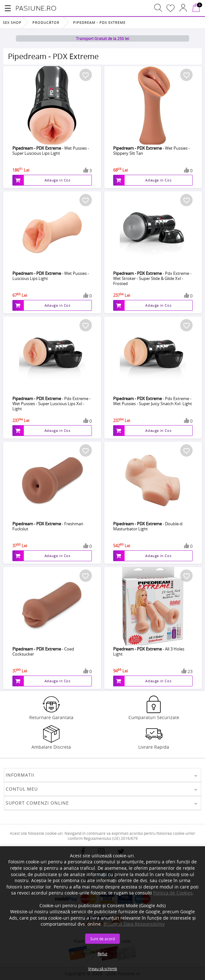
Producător (46, 22)
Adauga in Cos (58, 180)
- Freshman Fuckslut (48, 526)
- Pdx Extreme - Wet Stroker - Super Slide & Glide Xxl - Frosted (152, 278)
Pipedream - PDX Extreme (99, 22)
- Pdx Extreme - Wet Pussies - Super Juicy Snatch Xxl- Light (153, 401)
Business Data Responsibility (134, 924)
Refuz (102, 954)
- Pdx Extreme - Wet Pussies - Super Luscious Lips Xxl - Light (51, 404)
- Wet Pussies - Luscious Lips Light (51, 276)
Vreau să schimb (103, 969)
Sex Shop (12, 22)
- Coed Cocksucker (43, 651)
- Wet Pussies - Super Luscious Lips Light (51, 151)
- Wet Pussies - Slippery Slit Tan (151, 151)
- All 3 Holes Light (149, 651)
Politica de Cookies (173, 893)
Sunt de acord (102, 939)
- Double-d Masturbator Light (148, 526)
